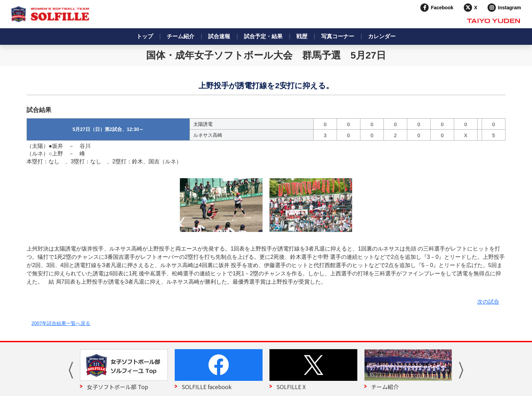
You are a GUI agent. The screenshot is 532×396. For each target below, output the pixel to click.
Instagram (509, 8)
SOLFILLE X (291, 387)
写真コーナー (338, 36)
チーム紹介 (181, 36)
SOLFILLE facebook (207, 387)
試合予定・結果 (263, 36)
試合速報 (219, 36)
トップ (145, 36)
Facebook (442, 8)
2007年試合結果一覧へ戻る (61, 323)
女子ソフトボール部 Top (117, 387)
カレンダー (382, 36)
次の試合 (488, 302)
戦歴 (302, 36)
